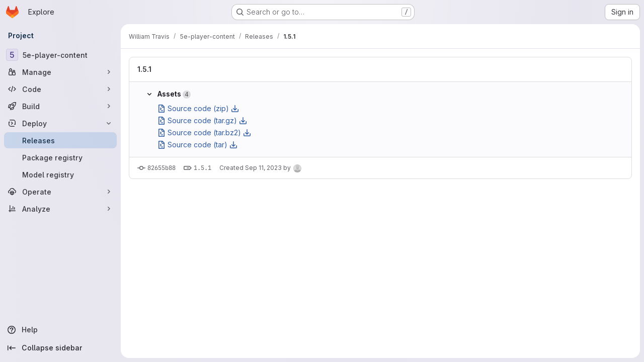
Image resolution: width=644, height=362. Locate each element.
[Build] (60, 106)
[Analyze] (60, 209)
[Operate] (60, 192)
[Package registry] (60, 157)
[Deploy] (60, 123)
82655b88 (162, 168)
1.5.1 (144, 69)
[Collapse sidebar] (60, 348)
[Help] (60, 330)
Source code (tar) (197, 145)
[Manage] (60, 72)
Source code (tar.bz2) (204, 132)
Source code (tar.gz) (202, 120)
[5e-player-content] (60, 55)
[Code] (60, 89)
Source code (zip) (198, 108)
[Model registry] (60, 174)
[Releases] (60, 140)
